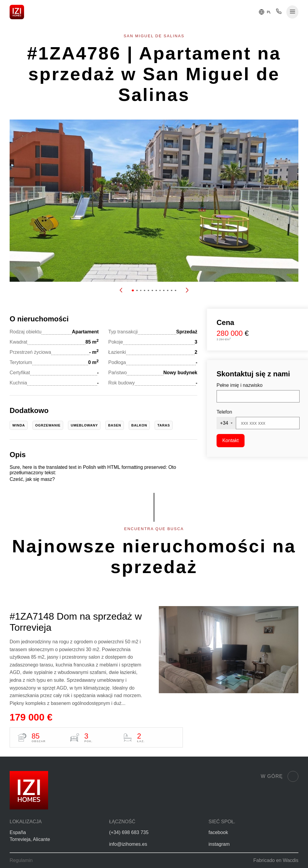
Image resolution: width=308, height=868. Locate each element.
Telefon (224, 412)
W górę (280, 776)
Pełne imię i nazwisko (240, 385)
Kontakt (230, 440)
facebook (218, 832)
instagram (219, 844)
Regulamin (21, 860)
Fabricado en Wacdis (276, 860)
